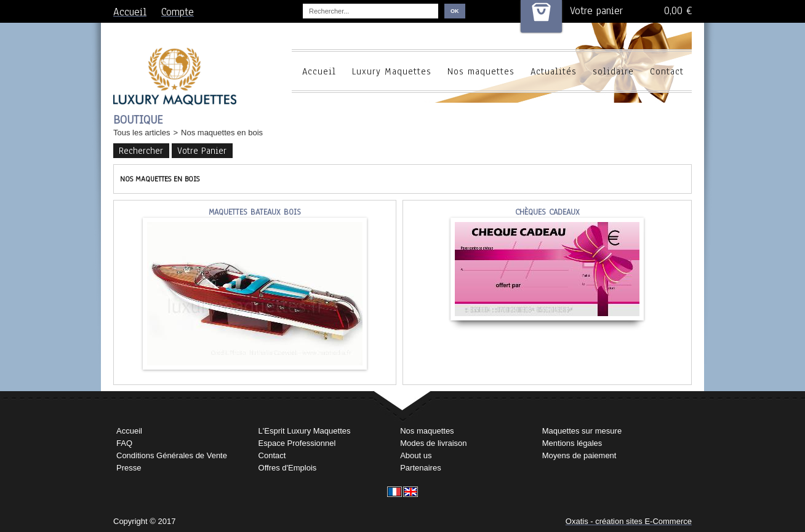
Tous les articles (142, 133)
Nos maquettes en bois (222, 133)
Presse (129, 468)
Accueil (319, 71)
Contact (667, 71)
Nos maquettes (481, 71)
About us (416, 455)
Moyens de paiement (579, 455)
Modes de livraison (433, 443)
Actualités (554, 71)
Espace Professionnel (297, 443)
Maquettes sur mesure (582, 431)
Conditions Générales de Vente (172, 455)
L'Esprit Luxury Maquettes (305, 431)
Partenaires (420, 468)
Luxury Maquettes (392, 71)
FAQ (124, 443)
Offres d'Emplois (288, 468)
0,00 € (678, 11)
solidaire (613, 71)
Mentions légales (572, 443)
